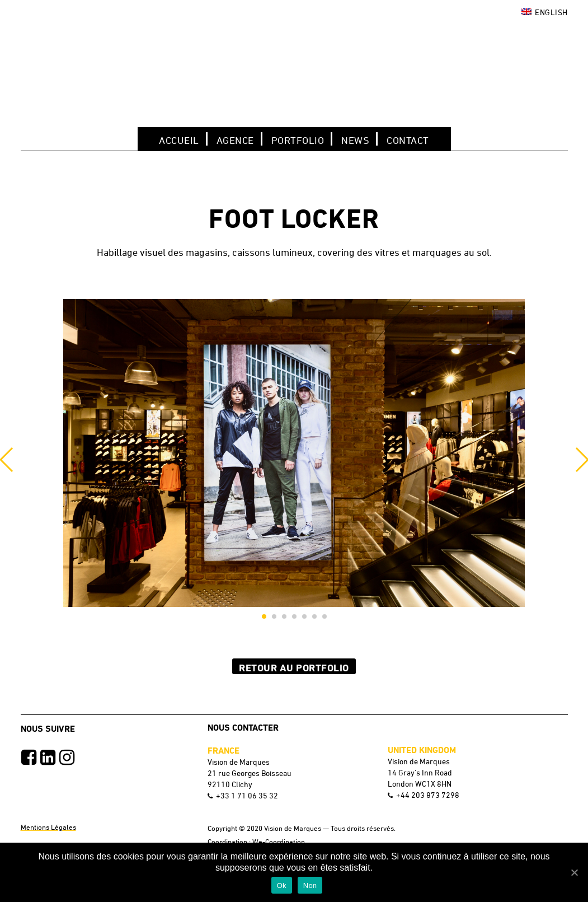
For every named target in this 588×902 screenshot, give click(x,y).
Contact (408, 140)
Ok (282, 885)
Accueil (179, 140)
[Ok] (574, 872)
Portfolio (298, 140)
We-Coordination (279, 842)
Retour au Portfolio (294, 667)
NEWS (355, 140)
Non (310, 885)
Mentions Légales (48, 827)
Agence (235, 140)
